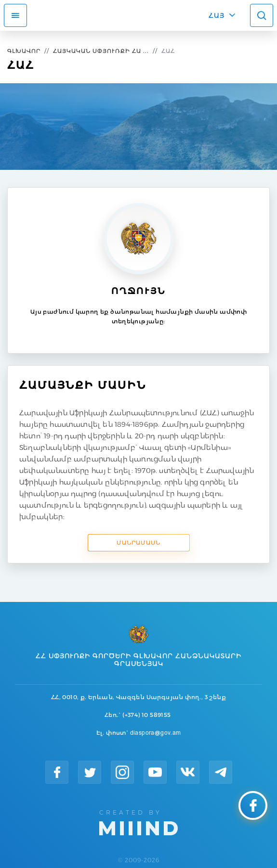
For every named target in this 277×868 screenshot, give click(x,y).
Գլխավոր (24, 51)
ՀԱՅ (217, 15)
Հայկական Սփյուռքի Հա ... (101, 51)
